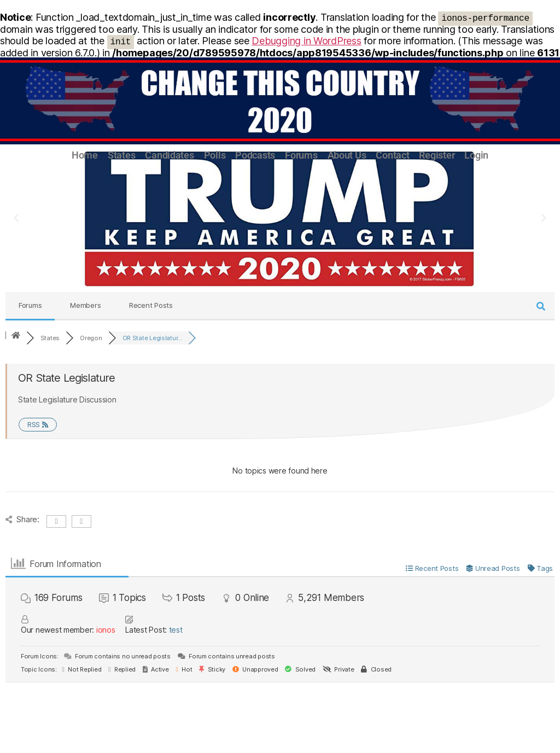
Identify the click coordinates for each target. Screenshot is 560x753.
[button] (16, 218)
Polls (215, 155)
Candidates (169, 155)
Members (85, 305)
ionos (106, 630)
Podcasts (255, 155)
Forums (301, 155)
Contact (392, 155)
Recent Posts (151, 305)
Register (437, 155)
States (121, 155)
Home (85, 155)
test (176, 630)
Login (476, 155)
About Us (347, 155)
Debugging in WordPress (306, 41)
